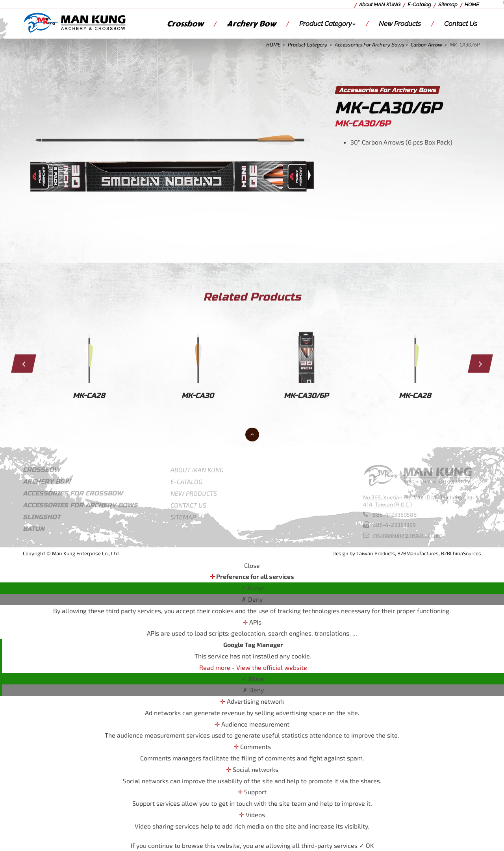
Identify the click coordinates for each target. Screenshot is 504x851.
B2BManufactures (418, 553)
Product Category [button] (327, 24)
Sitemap (448, 5)
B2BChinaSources (461, 553)
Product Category (308, 44)
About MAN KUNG (380, 5)
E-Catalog (419, 5)
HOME (472, 5)
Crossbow (185, 24)
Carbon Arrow (426, 44)
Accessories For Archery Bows (370, 44)
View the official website (272, 667)
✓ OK (366, 845)
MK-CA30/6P (465, 44)
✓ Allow (252, 588)
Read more (216, 667)
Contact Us (461, 24)
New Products (400, 24)
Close (252, 565)
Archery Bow (251, 24)
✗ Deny (252, 599)
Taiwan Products (376, 553)
